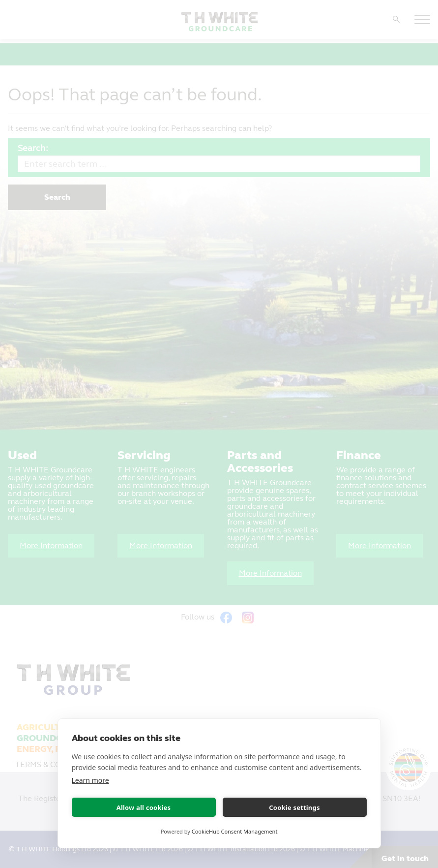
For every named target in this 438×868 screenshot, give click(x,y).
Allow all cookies (144, 807)
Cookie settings (294, 807)
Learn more (90, 780)
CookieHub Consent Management (235, 831)
